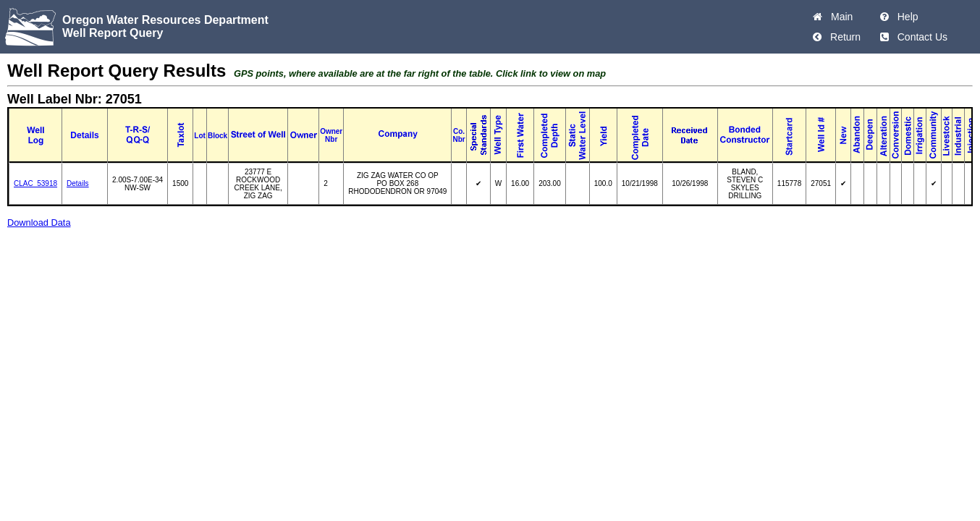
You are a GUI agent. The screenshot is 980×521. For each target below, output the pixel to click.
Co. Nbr (459, 135)
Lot (200, 136)
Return (842, 37)
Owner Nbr (331, 135)
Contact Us (920, 37)
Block (217, 136)
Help (905, 17)
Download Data (39, 223)
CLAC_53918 (35, 183)
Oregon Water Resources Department (165, 20)
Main (839, 17)
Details (78, 183)
